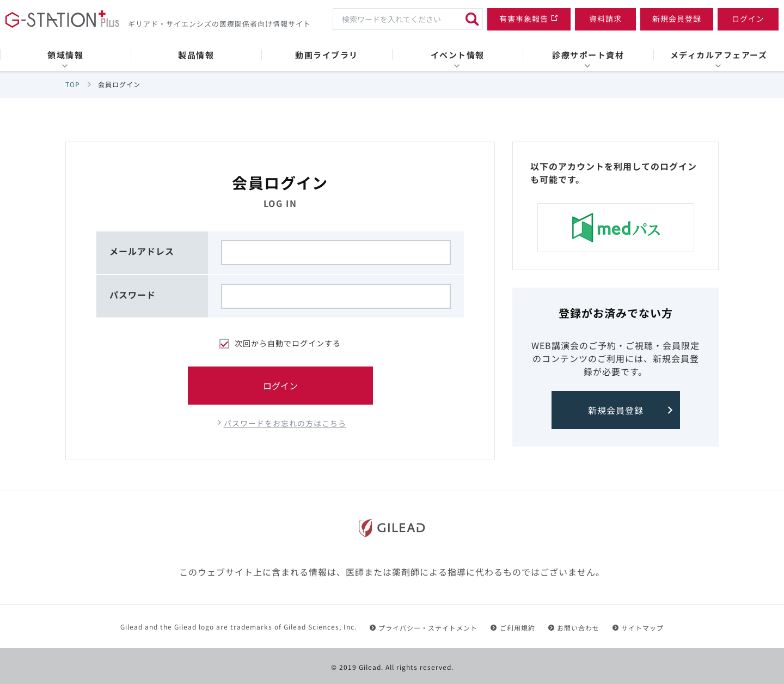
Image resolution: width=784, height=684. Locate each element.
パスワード (133, 295)
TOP (73, 84)
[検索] (472, 19)
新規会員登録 (616, 410)
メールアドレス (142, 251)
